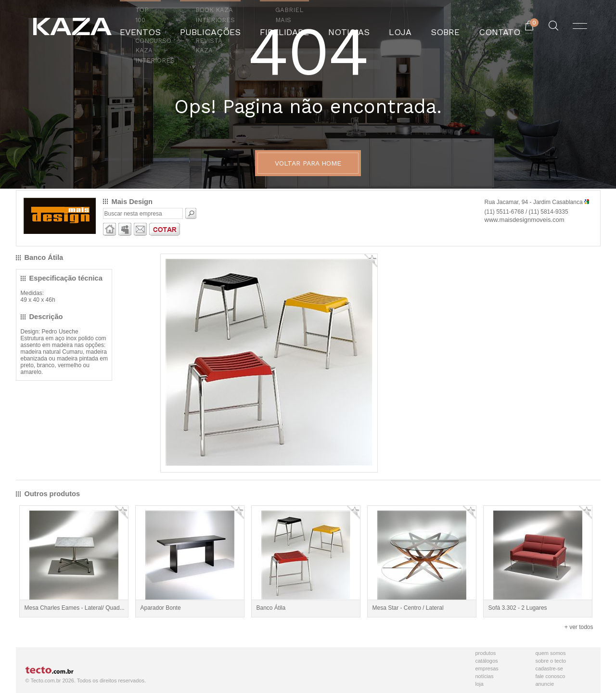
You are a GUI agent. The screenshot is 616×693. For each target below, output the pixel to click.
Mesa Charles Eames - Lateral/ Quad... (75, 608)
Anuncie (545, 684)
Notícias (485, 676)
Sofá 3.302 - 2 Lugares (518, 608)
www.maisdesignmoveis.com (525, 220)
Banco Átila (271, 608)
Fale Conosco (551, 676)
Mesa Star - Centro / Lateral (408, 608)
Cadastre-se (549, 668)
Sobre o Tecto (551, 661)
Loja (480, 684)
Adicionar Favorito (371, 261)
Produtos (486, 653)
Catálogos (487, 661)
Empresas (487, 668)
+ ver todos (579, 627)
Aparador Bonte (161, 608)
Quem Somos (551, 653)
